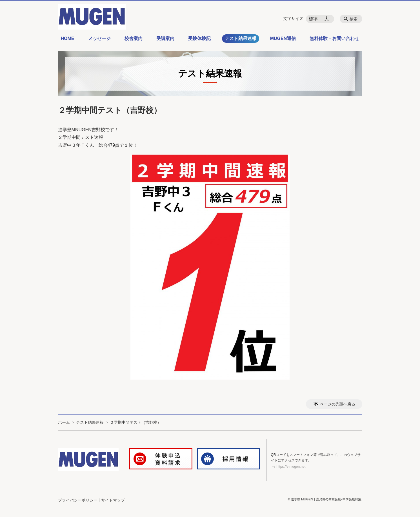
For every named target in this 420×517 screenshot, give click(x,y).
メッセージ (99, 38)
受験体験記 (199, 38)
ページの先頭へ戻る (337, 404)
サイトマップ (113, 501)
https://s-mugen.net (291, 467)
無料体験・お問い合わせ (334, 38)
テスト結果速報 (241, 38)
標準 (313, 19)
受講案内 (165, 38)
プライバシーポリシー (78, 501)
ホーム (64, 422)
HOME (68, 38)
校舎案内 (134, 38)
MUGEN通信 (283, 38)
